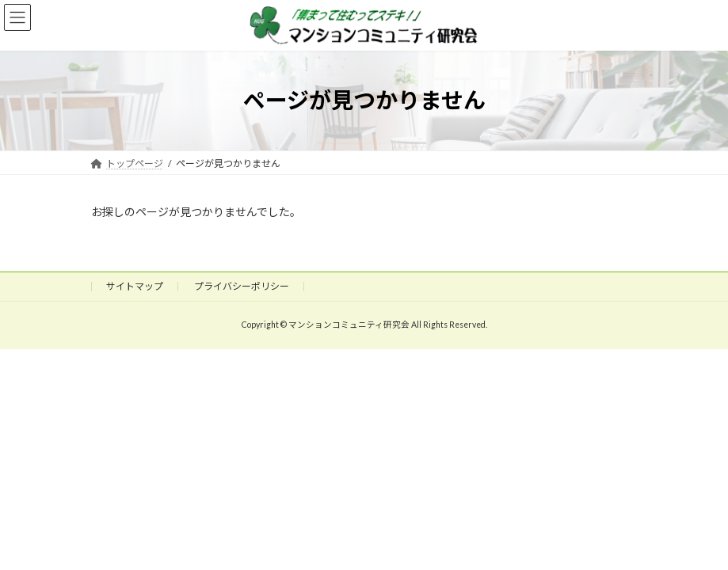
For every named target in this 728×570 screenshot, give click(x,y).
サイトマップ (135, 286)
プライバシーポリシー (242, 286)
